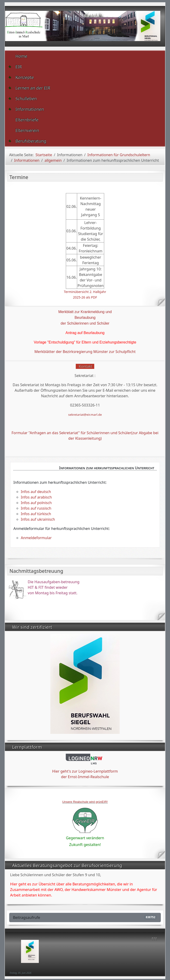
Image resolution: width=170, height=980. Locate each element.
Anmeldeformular (36, 538)
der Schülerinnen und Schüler (85, 323)
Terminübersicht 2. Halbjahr (85, 292)
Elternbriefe (27, 120)
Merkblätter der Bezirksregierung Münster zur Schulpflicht (85, 352)
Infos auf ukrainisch (38, 519)
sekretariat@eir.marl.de (85, 415)
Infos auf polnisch (36, 503)
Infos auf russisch (36, 508)
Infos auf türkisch (36, 514)
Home (21, 56)
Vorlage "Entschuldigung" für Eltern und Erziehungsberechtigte (85, 342)
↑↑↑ (154, 938)
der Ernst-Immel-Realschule (85, 777)
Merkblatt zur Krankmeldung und (85, 312)
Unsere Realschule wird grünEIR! (85, 802)
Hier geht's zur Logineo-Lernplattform (85, 771)
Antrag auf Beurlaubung (85, 333)
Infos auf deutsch (36, 492)
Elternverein (27, 130)
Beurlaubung (85, 318)
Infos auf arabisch (36, 497)
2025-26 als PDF (85, 297)
